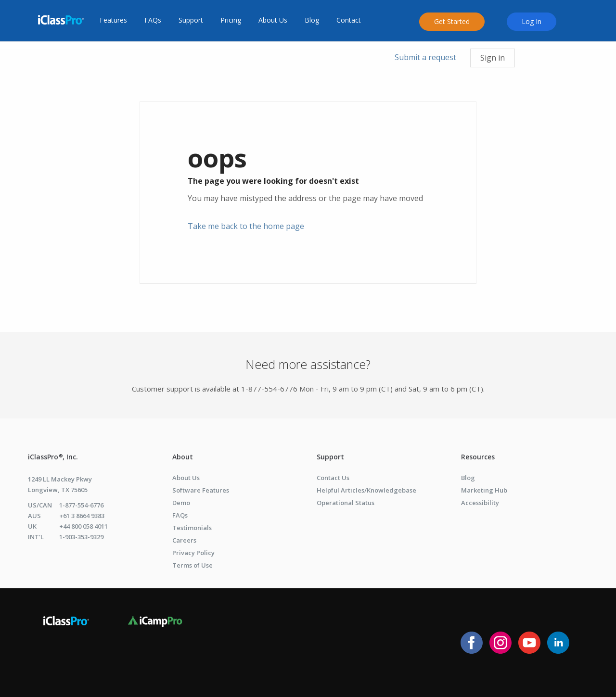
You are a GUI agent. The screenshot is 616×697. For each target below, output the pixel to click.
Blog (312, 20)
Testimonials (192, 528)
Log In (532, 21)
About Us (273, 20)
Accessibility (480, 503)
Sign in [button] (493, 58)
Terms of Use (192, 565)
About (183, 457)
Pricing (231, 20)
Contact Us (333, 478)
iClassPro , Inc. (53, 457)
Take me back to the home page (246, 226)
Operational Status (346, 503)
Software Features (201, 490)
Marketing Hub (484, 490)
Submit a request (425, 57)
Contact (349, 20)
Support (191, 20)
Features (113, 20)
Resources (478, 457)
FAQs (153, 20)
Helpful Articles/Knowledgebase (366, 490)
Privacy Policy (193, 553)
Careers (184, 540)
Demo (181, 503)
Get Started (452, 21)
